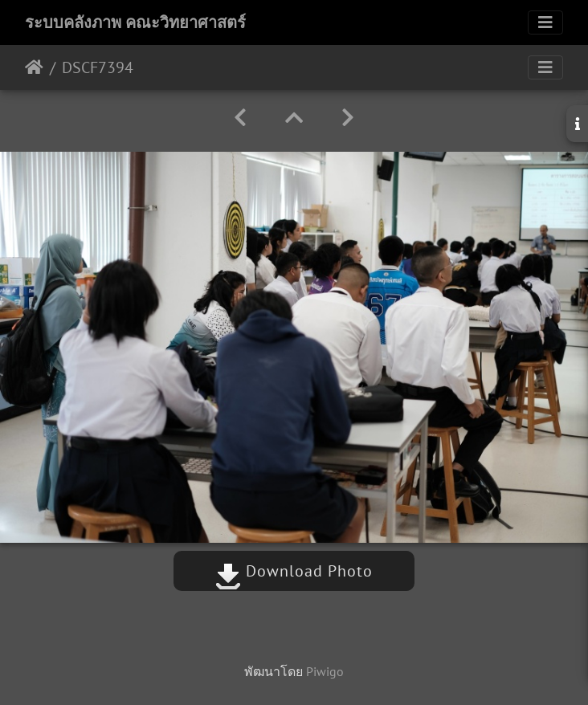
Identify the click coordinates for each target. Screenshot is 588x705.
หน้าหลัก (34, 67)
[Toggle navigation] (545, 22)
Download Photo (294, 571)
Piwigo (325, 671)
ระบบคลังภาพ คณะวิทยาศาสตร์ (135, 22)
